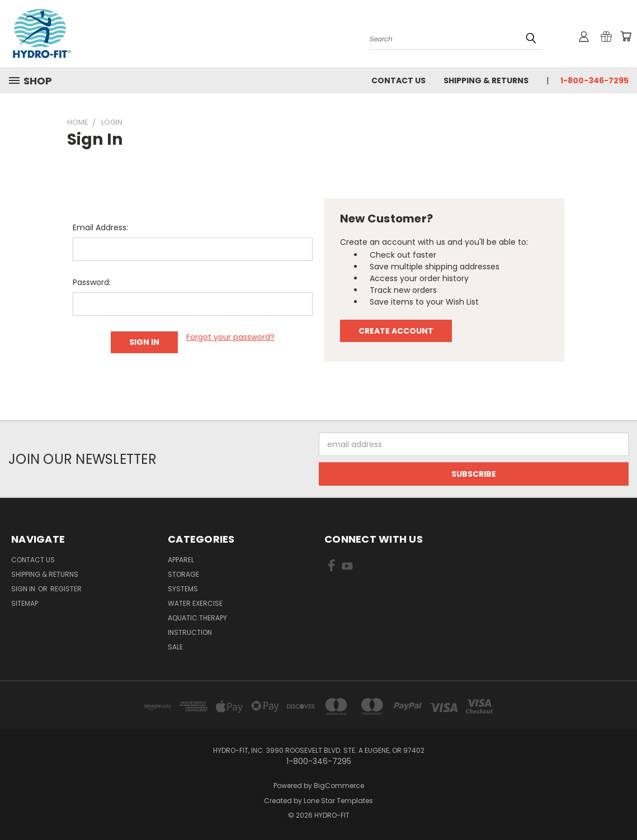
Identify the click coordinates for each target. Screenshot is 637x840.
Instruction (190, 632)
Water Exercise (195, 603)
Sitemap (25, 603)
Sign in (24, 589)
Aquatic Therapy (197, 618)
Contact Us (398, 80)
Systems (183, 589)
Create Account (396, 331)
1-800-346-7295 (594, 80)
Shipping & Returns (486, 80)
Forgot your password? (230, 337)
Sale (175, 647)
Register (66, 589)
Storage (183, 574)
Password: (92, 282)
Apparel (181, 560)
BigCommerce (339, 786)
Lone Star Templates (338, 801)
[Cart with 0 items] (626, 36)
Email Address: (100, 227)
